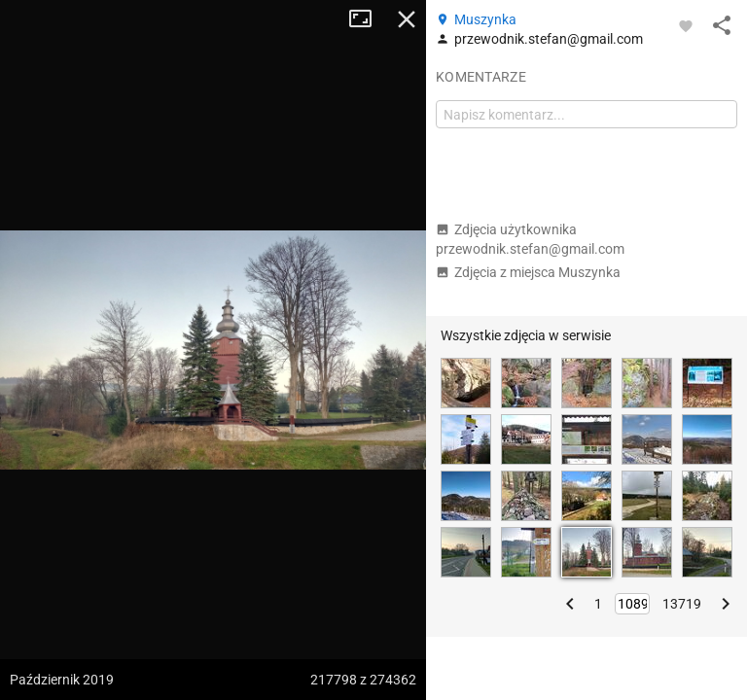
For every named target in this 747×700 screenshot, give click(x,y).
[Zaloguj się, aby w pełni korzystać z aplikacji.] (686, 25)
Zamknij (407, 19)
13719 (682, 604)
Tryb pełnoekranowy (368, 19)
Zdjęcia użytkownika (530, 239)
